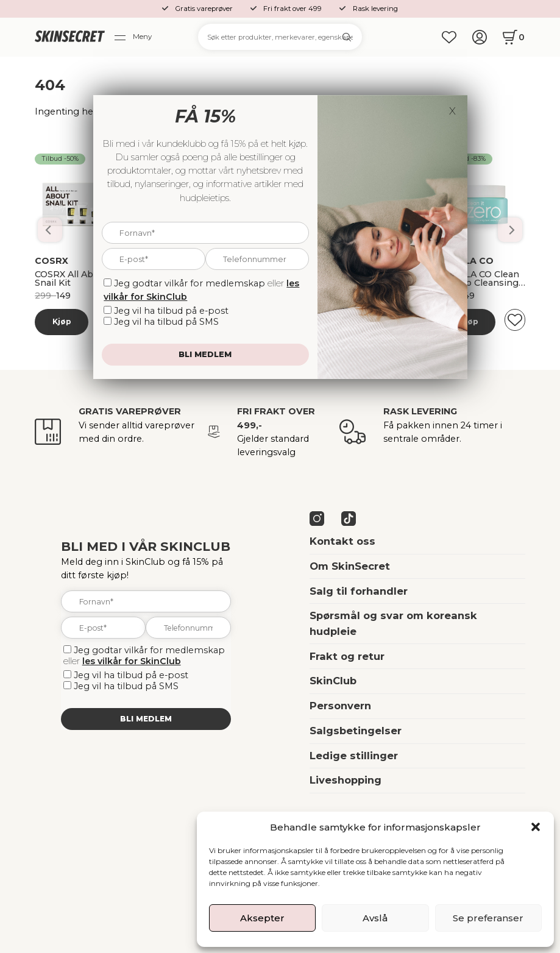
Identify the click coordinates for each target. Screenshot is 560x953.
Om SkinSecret (350, 566)
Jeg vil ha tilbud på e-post (131, 675)
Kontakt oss (342, 541)
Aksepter (262, 918)
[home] (69, 37)
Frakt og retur (347, 656)
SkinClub (333, 681)
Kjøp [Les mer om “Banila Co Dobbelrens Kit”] (62, 321)
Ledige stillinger (354, 756)
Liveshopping (346, 780)
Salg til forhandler (359, 591)
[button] (536, 827)
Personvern (340, 706)
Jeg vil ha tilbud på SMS (126, 686)
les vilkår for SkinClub (132, 661)
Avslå (375, 918)
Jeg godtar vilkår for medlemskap (149, 650)
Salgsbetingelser (356, 731)
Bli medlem (146, 719)
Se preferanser (488, 918)
